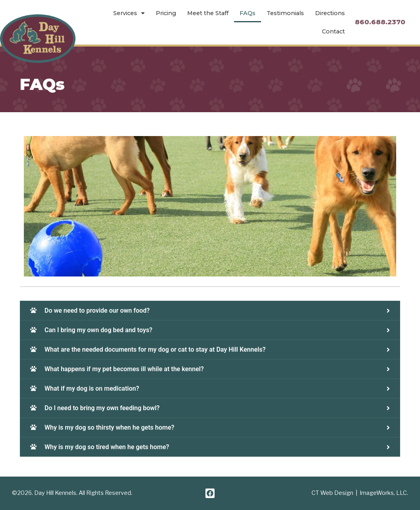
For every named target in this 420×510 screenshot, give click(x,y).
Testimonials (285, 13)
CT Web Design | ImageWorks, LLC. (360, 493)
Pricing (166, 13)
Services (129, 13)
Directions (330, 13)
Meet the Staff (208, 13)
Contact (333, 31)
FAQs (248, 13)
